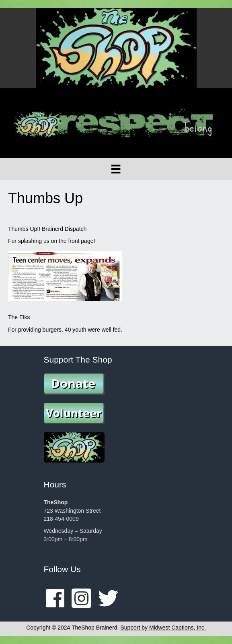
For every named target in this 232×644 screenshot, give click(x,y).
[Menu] (116, 169)
